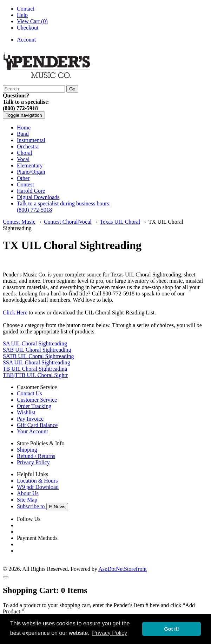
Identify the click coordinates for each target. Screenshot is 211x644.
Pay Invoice (30, 419)
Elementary (30, 165)
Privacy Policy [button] (110, 633)
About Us (28, 493)
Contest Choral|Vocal (68, 222)
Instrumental (31, 140)
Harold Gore (31, 191)
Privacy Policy (33, 462)
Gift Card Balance (37, 425)
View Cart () (32, 21)
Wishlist (26, 412)
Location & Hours (37, 481)
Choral (25, 153)
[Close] (6, 577)
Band (23, 134)
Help (22, 15)
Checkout (28, 28)
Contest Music (19, 222)
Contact (26, 9)
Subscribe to (42, 506)
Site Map (27, 500)
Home (24, 127)
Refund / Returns (36, 456)
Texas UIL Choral (120, 222)
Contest (25, 184)
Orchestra (28, 146)
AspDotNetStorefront (123, 569)
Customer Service (37, 400)
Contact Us (29, 393)
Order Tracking (34, 406)
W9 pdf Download (38, 487)
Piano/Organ (31, 172)
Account (26, 40)
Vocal (23, 159)
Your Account (32, 431)
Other (23, 178)
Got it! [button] (172, 629)
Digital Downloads (38, 197)
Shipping (27, 450)
